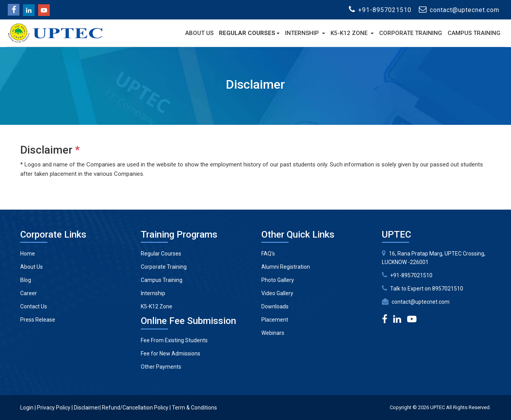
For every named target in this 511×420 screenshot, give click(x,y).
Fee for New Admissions (171, 353)
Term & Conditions (194, 408)
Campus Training (474, 33)
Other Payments (161, 367)
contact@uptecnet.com (421, 302)
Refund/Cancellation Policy (135, 408)
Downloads (275, 306)
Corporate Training (411, 33)
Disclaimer (87, 408)
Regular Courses (247, 33)
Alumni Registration (286, 267)
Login (27, 408)
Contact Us (34, 306)
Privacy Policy (54, 408)
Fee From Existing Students (174, 340)
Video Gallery (277, 293)
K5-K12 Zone (350, 33)
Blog (26, 280)
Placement (275, 320)
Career (29, 293)
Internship (303, 33)
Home (28, 254)
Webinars (273, 333)
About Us (199, 33)
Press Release (38, 320)
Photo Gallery (278, 280)
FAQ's (268, 254)
